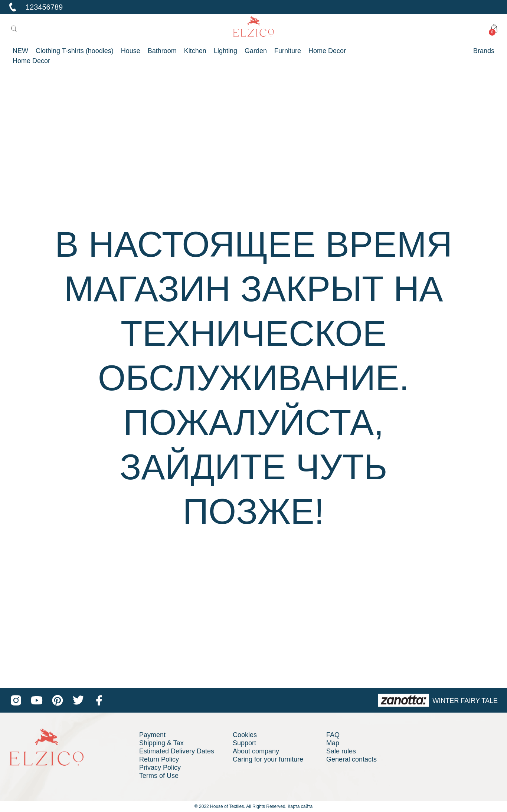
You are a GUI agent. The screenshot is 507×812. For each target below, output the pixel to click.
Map (333, 743)
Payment (152, 735)
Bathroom (162, 51)
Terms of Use (159, 776)
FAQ (333, 735)
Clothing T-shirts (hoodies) (75, 51)
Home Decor (327, 51)
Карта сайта (300, 806)
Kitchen (195, 51)
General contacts (351, 759)
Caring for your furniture (268, 759)
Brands (484, 51)
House (131, 51)
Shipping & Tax (161, 743)
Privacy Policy (160, 767)
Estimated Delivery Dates (177, 751)
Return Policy (159, 759)
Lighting (225, 51)
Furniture (288, 51)
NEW (20, 51)
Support (244, 743)
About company (256, 751)
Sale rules (341, 751)
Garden (256, 51)
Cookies (245, 735)
